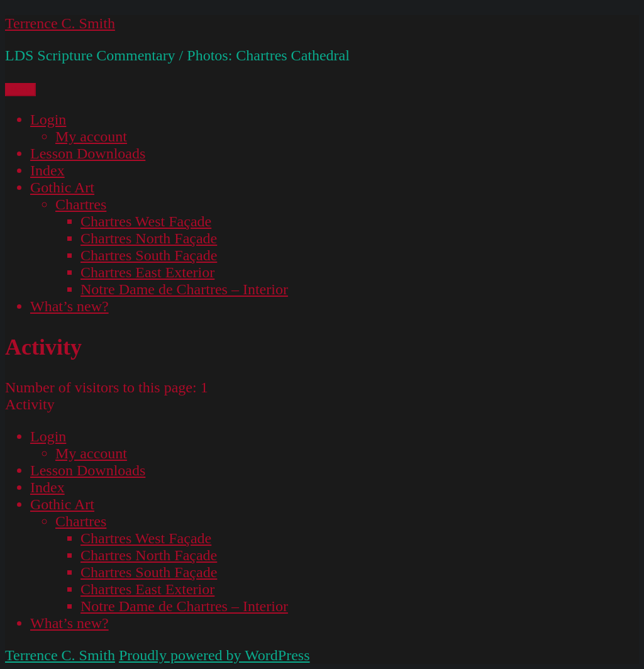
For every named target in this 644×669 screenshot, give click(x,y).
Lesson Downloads (88, 153)
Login (48, 119)
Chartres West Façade (146, 221)
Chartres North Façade (149, 238)
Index (47, 170)
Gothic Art (62, 187)
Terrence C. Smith (60, 23)
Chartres (81, 204)
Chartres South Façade (149, 255)
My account (91, 136)
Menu (20, 90)
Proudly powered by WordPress (214, 655)
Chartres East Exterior (147, 272)
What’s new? (69, 306)
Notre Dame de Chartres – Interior (184, 289)
